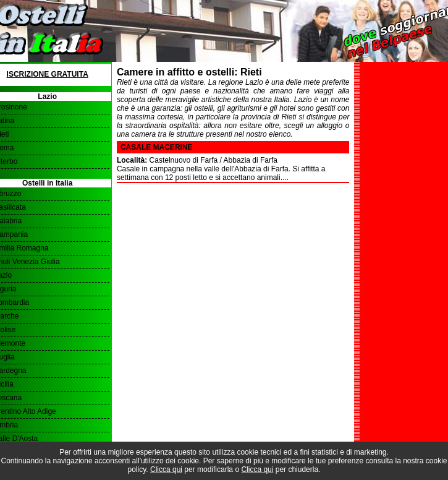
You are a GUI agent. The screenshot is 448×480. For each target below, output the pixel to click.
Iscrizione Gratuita (48, 74)
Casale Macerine (157, 147)
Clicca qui (166, 469)
